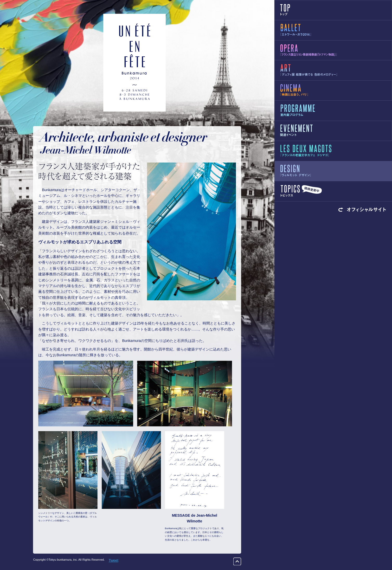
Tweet (113, 560)
